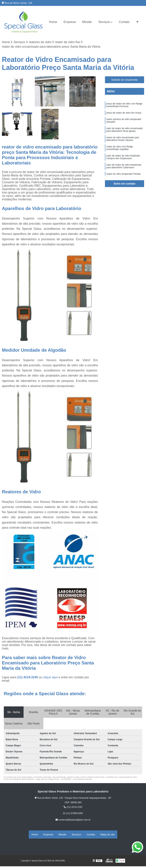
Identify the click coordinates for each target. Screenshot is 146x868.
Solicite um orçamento (125, 81)
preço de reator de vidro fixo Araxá (124, 116)
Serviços (104, 22)
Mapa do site (107, 835)
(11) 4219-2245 (28, 679)
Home (53, 22)
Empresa (70, 22)
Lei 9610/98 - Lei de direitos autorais (76, 781)
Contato (124, 22)
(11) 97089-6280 (73, 815)
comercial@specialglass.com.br (73, 821)
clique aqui (50, 679)
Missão (87, 22)
